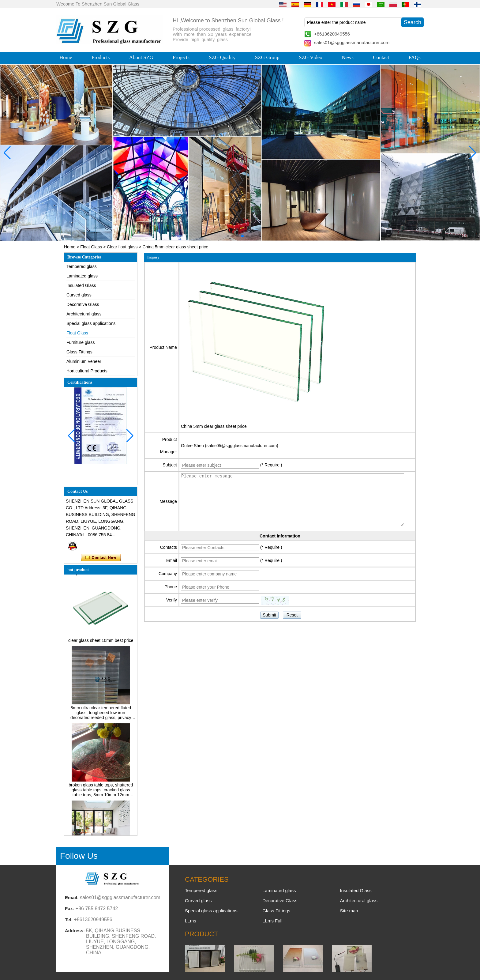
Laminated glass (82, 276)
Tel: (69, 920)
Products (101, 57)
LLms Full (272, 921)
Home (66, 57)
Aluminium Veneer (84, 361)
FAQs (415, 57)
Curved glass (79, 295)
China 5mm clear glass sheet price (214, 426)
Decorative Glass (83, 304)
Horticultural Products (87, 371)
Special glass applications (91, 323)
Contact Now (101, 558)
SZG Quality (222, 57)
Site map (349, 911)
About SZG (141, 57)
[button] (228, 236)
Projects (181, 57)
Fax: (70, 908)
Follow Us (79, 856)
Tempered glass (82, 266)
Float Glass (91, 247)
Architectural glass (84, 314)
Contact (381, 57)
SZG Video (311, 57)
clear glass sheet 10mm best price (101, 642)
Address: (75, 931)
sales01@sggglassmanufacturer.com (352, 42)
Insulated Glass (81, 285)
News (348, 57)
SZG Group (267, 57)
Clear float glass (122, 247)
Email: (72, 897)
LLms (191, 921)
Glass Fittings (79, 352)
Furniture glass (81, 342)
